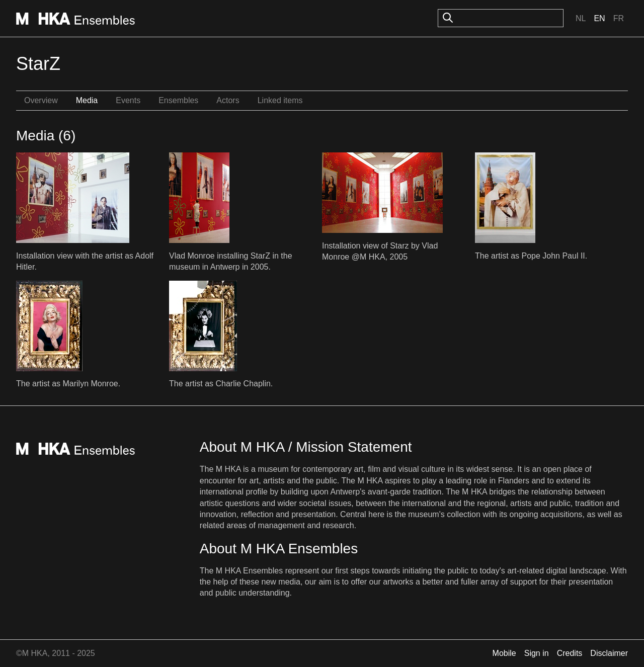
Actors (228, 100)
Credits (570, 653)
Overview (41, 100)
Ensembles (178, 100)
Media (87, 100)
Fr (619, 18)
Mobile (504, 653)
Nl (581, 18)
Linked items (280, 100)
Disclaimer (609, 653)
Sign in (537, 653)
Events (128, 100)
